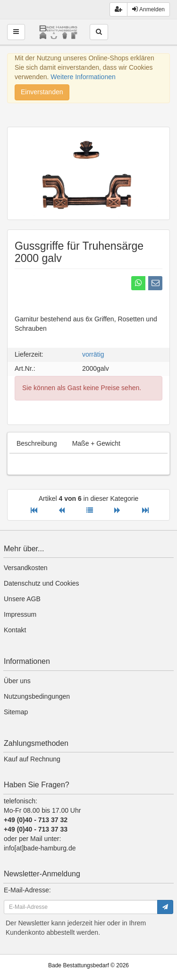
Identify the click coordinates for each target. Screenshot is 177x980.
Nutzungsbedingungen (37, 696)
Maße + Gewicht (96, 443)
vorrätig (93, 354)
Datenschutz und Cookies (42, 583)
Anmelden (148, 9)
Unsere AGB (22, 599)
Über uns (17, 681)
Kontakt (15, 630)
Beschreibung (37, 443)
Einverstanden (42, 92)
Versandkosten (26, 568)
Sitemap (16, 712)
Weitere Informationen (83, 77)
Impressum (20, 614)
